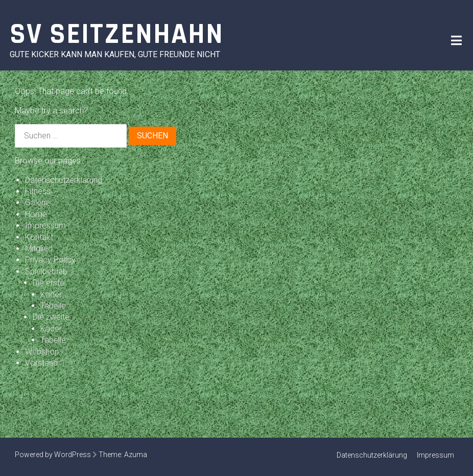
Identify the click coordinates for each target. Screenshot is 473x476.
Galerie (38, 203)
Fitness (38, 191)
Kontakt (39, 237)
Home (36, 214)
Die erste (49, 283)
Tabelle (53, 306)
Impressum (45, 225)
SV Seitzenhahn (117, 34)
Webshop (42, 352)
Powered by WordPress (53, 455)
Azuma (136, 455)
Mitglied (39, 248)
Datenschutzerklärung (64, 180)
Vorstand (41, 363)
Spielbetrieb (46, 271)
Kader (51, 294)
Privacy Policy (50, 260)
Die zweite (51, 317)
